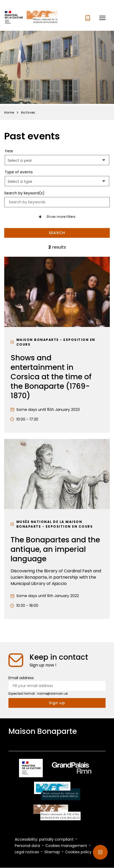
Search (57, 233)
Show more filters (61, 217)
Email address (21, 678)
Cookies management (66, 846)
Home (9, 112)
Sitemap (52, 852)
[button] (102, 18)
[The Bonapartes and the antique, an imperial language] (57, 529)
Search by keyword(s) (24, 193)
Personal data (27, 846)
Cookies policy (78, 852)
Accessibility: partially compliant (44, 839)
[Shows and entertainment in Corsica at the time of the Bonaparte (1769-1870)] (57, 345)
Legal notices (27, 852)
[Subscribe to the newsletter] (57, 703)
